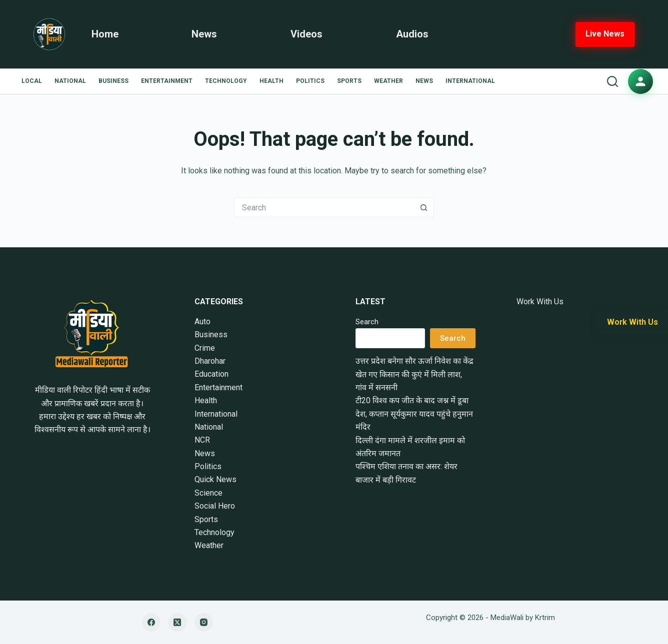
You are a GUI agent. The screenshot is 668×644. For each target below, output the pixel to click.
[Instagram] (204, 623)
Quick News (215, 479)
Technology (226, 81)
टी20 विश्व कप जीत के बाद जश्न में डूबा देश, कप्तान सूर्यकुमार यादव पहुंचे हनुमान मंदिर (414, 414)
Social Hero (215, 506)
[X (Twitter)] (177, 623)
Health (271, 81)
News (204, 34)
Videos (306, 34)
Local (32, 81)
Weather (388, 81)
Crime (205, 348)
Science (208, 493)
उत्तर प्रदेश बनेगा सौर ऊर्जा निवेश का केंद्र (414, 361)
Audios (412, 34)
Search (367, 322)
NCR (202, 440)
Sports (349, 81)
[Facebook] (151, 623)
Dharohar (210, 361)
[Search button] (424, 207)
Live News (605, 34)
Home (105, 34)
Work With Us (540, 302)
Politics (310, 81)
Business (113, 81)
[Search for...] (324, 207)
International (470, 81)
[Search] (612, 81)
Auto (202, 322)
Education (211, 374)
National (70, 81)
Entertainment (167, 81)
